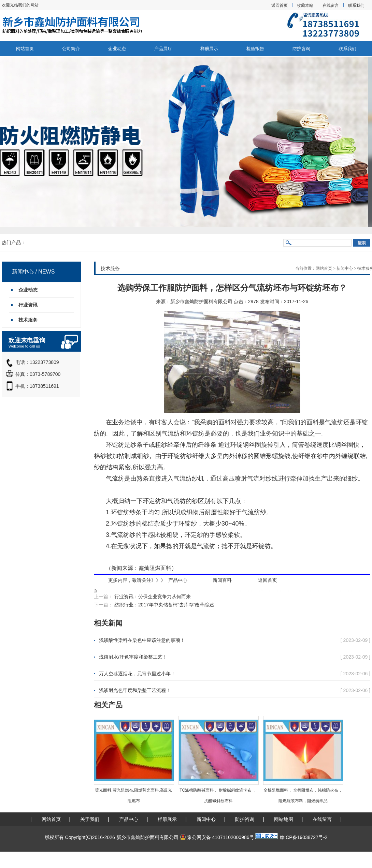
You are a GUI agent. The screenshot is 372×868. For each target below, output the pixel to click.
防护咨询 (301, 49)
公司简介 (71, 49)
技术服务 (28, 320)
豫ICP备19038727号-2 (303, 837)
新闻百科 (222, 580)
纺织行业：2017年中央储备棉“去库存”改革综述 (163, 605)
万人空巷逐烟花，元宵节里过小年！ (137, 674)
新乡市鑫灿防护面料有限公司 (201, 301)
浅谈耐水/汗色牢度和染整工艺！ (133, 657)
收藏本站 (305, 5)
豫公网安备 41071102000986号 (217, 837)
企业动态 (117, 49)
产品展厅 (163, 49)
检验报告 (255, 49)
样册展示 (209, 49)
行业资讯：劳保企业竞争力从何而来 (152, 597)
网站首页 (25, 49)
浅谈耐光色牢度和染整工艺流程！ (135, 690)
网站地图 (284, 819)
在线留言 (331, 5)
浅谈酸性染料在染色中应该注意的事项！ (142, 640)
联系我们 (356, 5)
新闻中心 (345, 268)
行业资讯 (28, 305)
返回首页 (280, 5)
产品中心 (178, 580)
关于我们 (90, 819)
